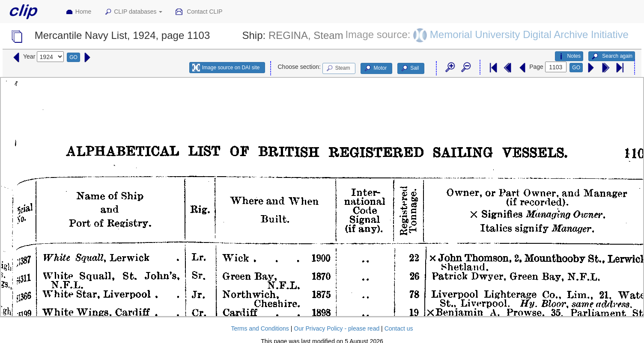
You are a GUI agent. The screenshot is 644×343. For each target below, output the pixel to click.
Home (78, 12)
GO (73, 57)
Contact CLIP (199, 12)
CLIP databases (133, 12)
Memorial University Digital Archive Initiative (529, 34)
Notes (569, 56)
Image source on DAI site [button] (226, 68)
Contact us (399, 328)
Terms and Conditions (260, 328)
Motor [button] (375, 68)
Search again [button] (612, 56)
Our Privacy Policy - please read (337, 328)
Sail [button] (410, 68)
